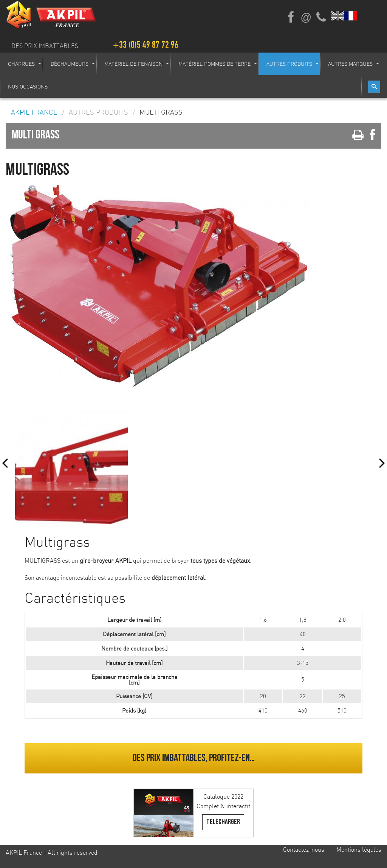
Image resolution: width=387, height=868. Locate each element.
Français (351, 16)
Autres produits (98, 112)
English (338, 16)
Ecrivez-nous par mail (306, 17)
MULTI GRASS (161, 112)
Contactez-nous (304, 849)
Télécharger (223, 822)
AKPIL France (34, 112)
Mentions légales (359, 849)
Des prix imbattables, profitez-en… (194, 758)
